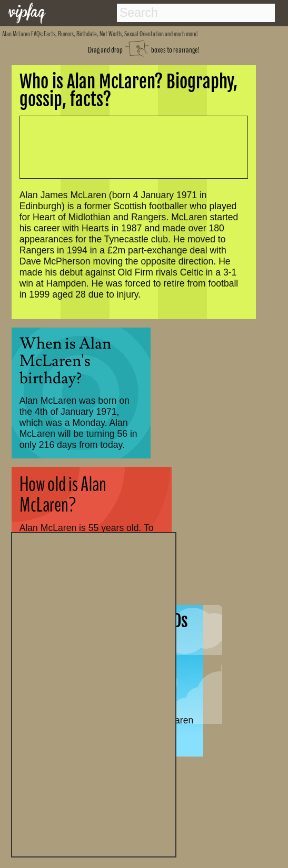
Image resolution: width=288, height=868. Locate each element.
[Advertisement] (94, 693)
